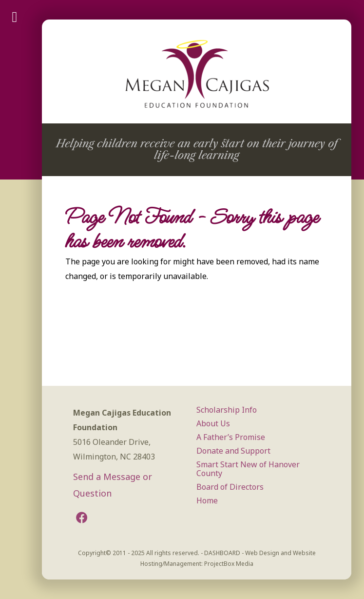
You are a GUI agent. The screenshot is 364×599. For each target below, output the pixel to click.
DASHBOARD (222, 553)
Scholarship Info (227, 410)
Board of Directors (230, 487)
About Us (213, 423)
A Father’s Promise (231, 437)
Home (207, 500)
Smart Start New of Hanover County (248, 469)
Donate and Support (233, 451)
